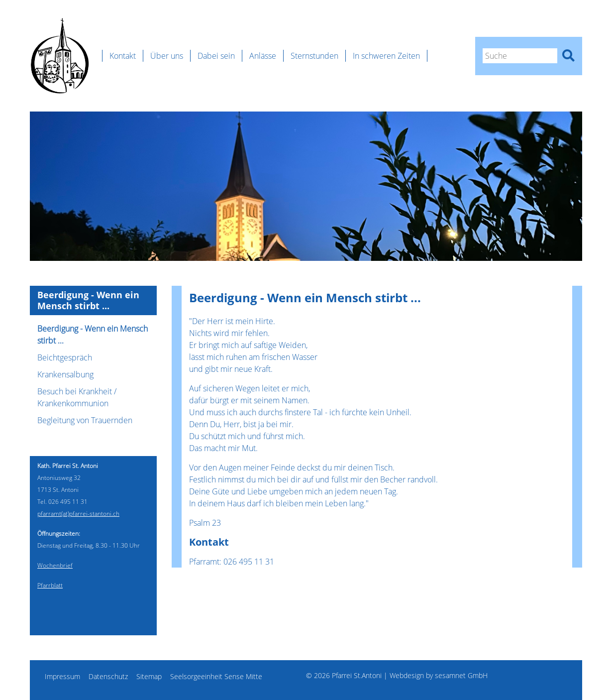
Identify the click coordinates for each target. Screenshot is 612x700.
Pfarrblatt (50, 585)
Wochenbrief (55, 565)
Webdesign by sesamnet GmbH (439, 675)
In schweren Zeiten (386, 56)
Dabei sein (216, 56)
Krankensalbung (65, 374)
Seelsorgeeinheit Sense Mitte (216, 676)
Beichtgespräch (65, 357)
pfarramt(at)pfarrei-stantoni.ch (78, 514)
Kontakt (123, 56)
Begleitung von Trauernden (85, 420)
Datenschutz (108, 676)
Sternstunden (314, 56)
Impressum (62, 676)
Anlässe (263, 56)
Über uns (167, 56)
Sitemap (149, 676)
